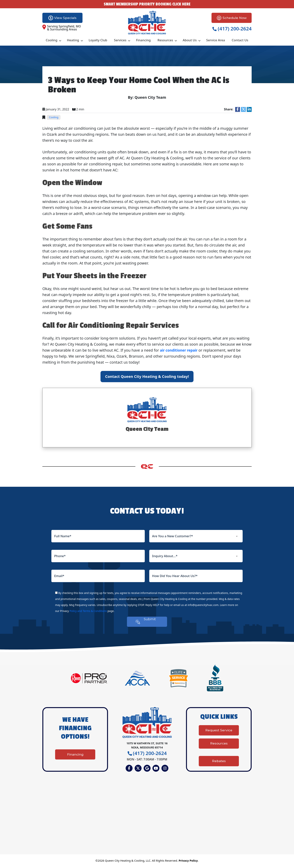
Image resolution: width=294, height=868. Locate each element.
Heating (73, 40)
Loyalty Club (98, 40)
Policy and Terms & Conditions (88, 611)
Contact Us (240, 40)
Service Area (216, 40)
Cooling (52, 40)
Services (120, 40)
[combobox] (196, 536)
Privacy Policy (188, 862)
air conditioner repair (180, 350)
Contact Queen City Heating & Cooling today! (147, 376)
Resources (165, 40)
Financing (143, 40)
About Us (190, 40)
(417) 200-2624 (232, 29)
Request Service (219, 734)
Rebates (219, 760)
